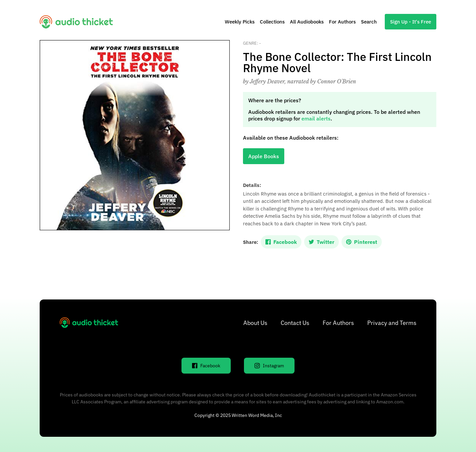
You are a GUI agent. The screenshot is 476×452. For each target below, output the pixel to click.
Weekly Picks (240, 22)
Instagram (269, 366)
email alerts (316, 118)
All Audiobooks (307, 22)
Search (369, 22)
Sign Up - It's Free (411, 22)
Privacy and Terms (392, 323)
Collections (272, 22)
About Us (255, 323)
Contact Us (295, 323)
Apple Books (264, 156)
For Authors (342, 22)
